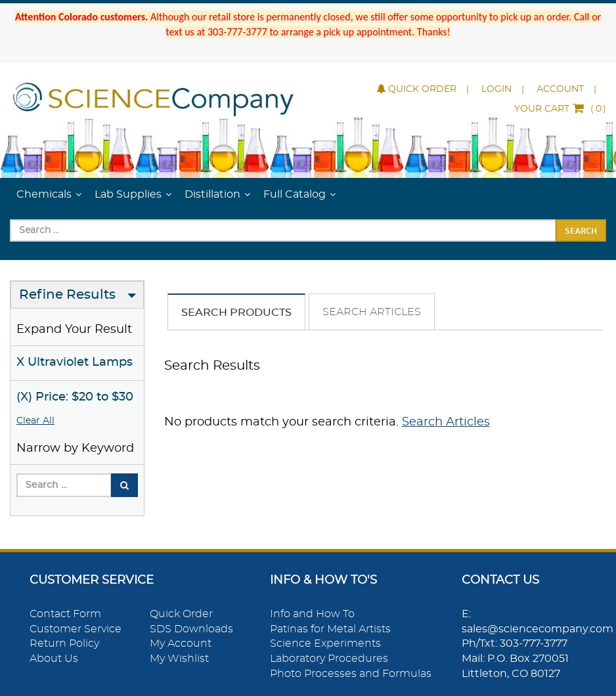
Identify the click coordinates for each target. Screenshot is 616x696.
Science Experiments (325, 643)
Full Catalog (295, 194)
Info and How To (312, 614)
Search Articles (372, 312)
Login (496, 89)
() (560, 109)
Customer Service (76, 629)
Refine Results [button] (67, 295)
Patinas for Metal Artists (330, 629)
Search (581, 230)
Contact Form (65, 614)
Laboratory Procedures (329, 659)
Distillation (212, 194)
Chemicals (44, 194)
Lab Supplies (128, 194)
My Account (181, 643)
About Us (54, 659)
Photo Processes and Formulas (351, 674)
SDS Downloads (191, 629)
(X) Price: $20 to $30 (75, 397)
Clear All (35, 421)
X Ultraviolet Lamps (75, 362)
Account (560, 89)
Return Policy (64, 643)
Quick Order (417, 89)
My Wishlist (179, 659)
